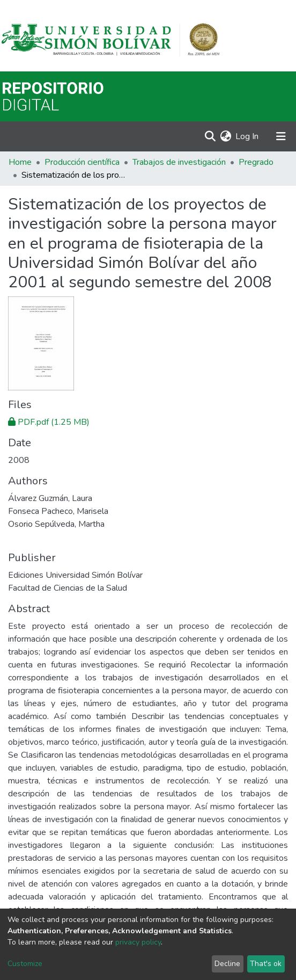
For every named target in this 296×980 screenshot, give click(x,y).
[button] (225, 136)
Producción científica (82, 162)
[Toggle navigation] (281, 136)
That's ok (266, 964)
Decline (227, 964)
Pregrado (256, 162)
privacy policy (138, 942)
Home (20, 162)
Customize (25, 964)
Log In (247, 136)
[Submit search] (210, 136)
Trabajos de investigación (179, 162)
